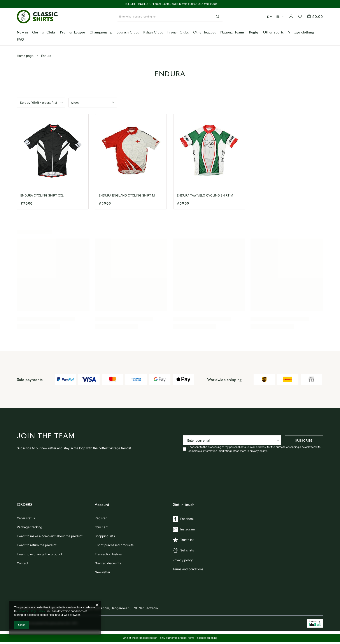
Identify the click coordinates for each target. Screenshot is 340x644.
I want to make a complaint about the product (50, 534)
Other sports (273, 32)
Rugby (254, 32)
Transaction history (108, 553)
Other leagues (205, 32)
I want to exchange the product (39, 553)
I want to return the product (37, 544)
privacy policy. (259, 451)
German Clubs (44, 32)
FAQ (20, 39)
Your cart (101, 525)
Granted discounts (108, 562)
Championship (101, 32)
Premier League (73, 32)
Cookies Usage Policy (31, 611)
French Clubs (178, 32)
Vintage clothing (301, 32)
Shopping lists (105, 534)
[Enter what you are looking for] (170, 17)
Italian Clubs (153, 32)
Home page (25, 56)
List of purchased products (114, 544)
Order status (26, 516)
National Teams (232, 32)
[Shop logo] (37, 17)
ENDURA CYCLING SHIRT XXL (42, 195)
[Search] (218, 17)
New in (22, 32)
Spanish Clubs (128, 32)
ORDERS (25, 504)
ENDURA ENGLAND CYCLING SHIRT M (127, 195)
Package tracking (30, 525)
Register (101, 516)
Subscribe (304, 440)
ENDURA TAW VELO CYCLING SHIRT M (205, 195)
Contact (23, 562)
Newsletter (103, 570)
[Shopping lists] (301, 16)
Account (102, 504)
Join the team (46, 436)
